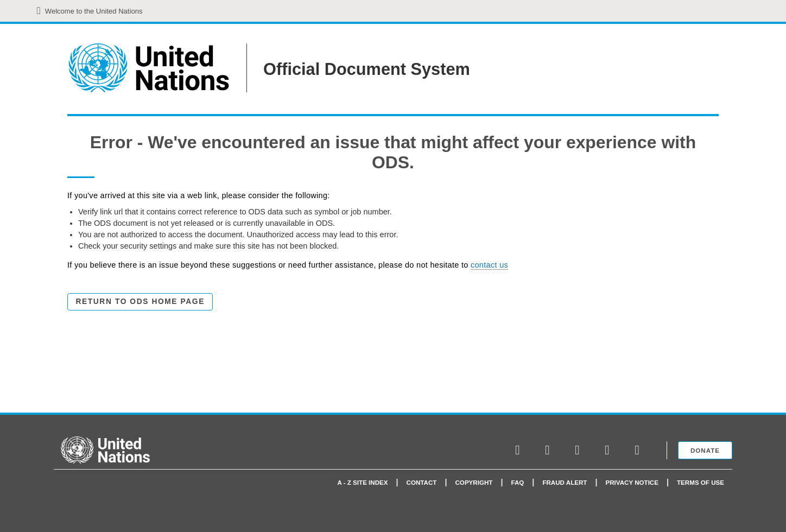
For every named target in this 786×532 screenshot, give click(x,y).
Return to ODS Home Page (140, 302)
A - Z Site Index (363, 482)
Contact (422, 482)
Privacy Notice (632, 482)
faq (517, 482)
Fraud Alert (565, 482)
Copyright (474, 482)
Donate (705, 450)
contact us (489, 265)
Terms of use (701, 482)
